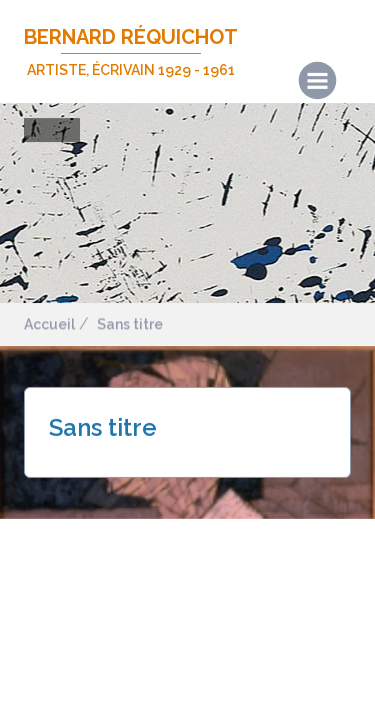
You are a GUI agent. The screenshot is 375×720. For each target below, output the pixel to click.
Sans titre (130, 324)
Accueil (49, 324)
